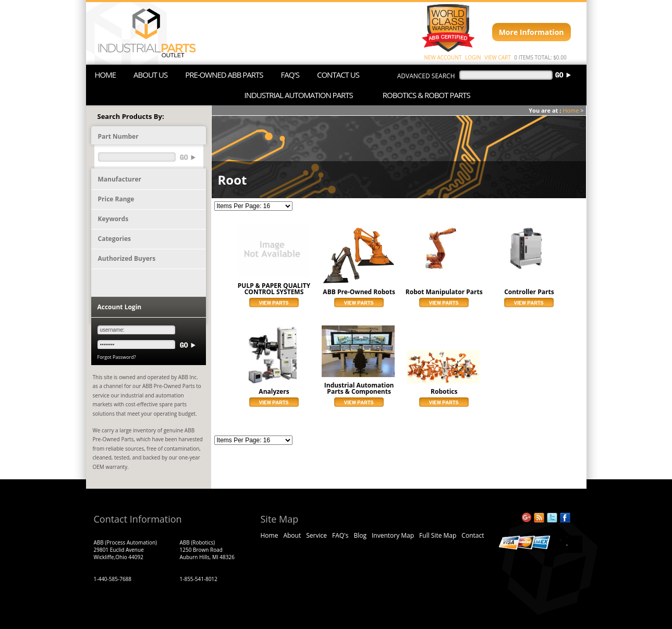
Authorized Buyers (127, 258)
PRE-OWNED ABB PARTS (224, 75)
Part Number (118, 136)
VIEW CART (497, 57)
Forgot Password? (117, 357)
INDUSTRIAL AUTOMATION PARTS (299, 95)
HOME (106, 75)
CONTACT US (338, 75)
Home (571, 110)
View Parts (274, 303)
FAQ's (340, 535)
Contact (473, 535)
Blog (360, 535)
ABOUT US (150, 75)
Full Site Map (438, 535)
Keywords (113, 219)
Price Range (116, 199)
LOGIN (473, 57)
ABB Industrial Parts (142, 33)
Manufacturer (120, 179)
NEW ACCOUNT (443, 57)
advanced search (426, 76)
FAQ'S (290, 75)
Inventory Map (393, 535)
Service (316, 535)
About (292, 535)
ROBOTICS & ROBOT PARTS (426, 95)
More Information (532, 32)
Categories (115, 239)
